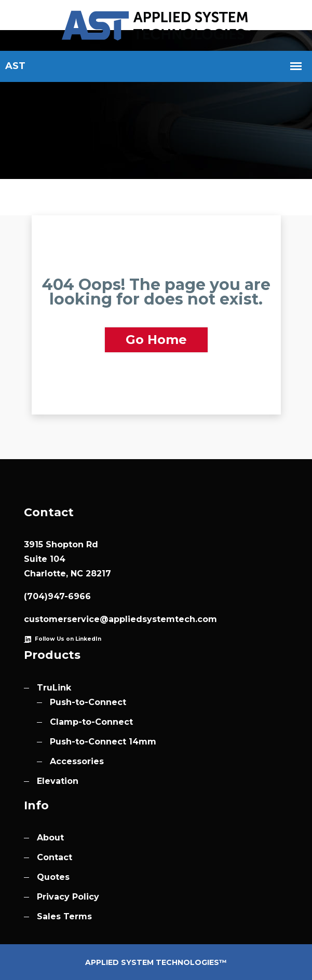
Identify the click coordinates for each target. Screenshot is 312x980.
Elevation (58, 781)
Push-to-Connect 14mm (103, 742)
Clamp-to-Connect (91, 722)
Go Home (156, 340)
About (50, 838)
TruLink (54, 688)
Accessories (77, 761)
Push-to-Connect (88, 702)
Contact (55, 857)
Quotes (53, 877)
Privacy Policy (68, 897)
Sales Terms (64, 916)
